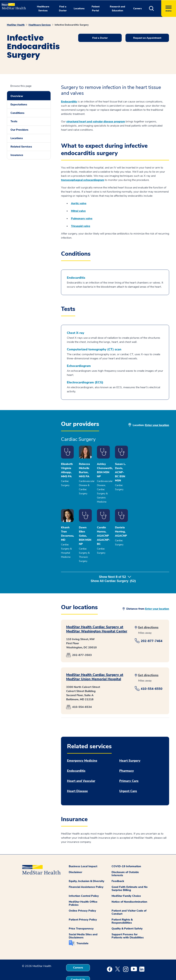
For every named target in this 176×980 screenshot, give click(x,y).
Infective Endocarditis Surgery (72, 25)
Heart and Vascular (81, 766)
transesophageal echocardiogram (83, 180)
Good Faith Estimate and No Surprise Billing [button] (130, 874)
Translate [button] (82, 928)
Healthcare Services (40, 25)
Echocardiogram (79, 366)
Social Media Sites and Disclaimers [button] (83, 921)
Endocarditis (69, 102)
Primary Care (129, 766)
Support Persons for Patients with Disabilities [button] (128, 921)
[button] (155, 9)
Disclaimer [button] (75, 857)
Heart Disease (77, 776)
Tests (14, 121)
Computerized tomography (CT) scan (94, 349)
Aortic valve (79, 203)
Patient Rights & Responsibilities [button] (122, 906)
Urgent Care (128, 776)
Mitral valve (78, 211)
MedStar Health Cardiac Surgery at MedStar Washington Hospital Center (97, 614)
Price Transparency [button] (81, 914)
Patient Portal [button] (96, 9)
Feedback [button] (118, 866)
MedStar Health (16, 25)
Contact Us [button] (78, 965)
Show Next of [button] (115, 566)
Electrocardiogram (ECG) (85, 382)
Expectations (19, 105)
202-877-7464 (152, 626)
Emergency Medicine (82, 746)
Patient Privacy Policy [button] (83, 905)
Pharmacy (127, 756)
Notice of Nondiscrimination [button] (129, 887)
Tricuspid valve (81, 226)
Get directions (148, 612)
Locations (17, 138)
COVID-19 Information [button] (126, 851)
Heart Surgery (130, 746)
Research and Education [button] (117, 9)
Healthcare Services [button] (43, 9)
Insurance (17, 155)
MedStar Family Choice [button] (126, 881)
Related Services (21, 147)
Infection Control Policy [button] (84, 881)
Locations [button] (79, 9)
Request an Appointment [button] (147, 38)
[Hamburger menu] (169, 9)
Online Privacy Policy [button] (82, 896)
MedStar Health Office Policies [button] (83, 888)
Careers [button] (137, 9)
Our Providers (19, 130)
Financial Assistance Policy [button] (86, 872)
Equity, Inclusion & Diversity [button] (87, 866)
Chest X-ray (76, 333)
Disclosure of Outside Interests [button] (125, 859)
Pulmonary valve (82, 219)
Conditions (17, 113)
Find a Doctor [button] (63, 9)
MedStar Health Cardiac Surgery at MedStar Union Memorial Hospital (95, 662)
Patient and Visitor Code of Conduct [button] (129, 897)
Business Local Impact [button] (83, 851)
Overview (17, 96)
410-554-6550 (152, 674)
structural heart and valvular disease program (96, 122)
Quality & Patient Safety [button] (127, 914)
